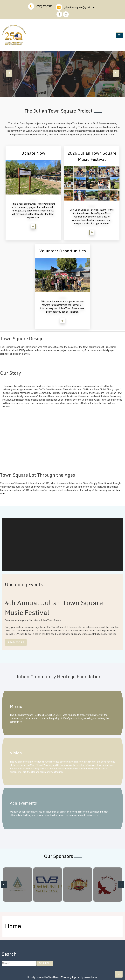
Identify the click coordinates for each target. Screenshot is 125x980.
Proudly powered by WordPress (44, 977)
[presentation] (9, 73)
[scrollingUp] (119, 974)
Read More (16, 642)
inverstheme (91, 977)
